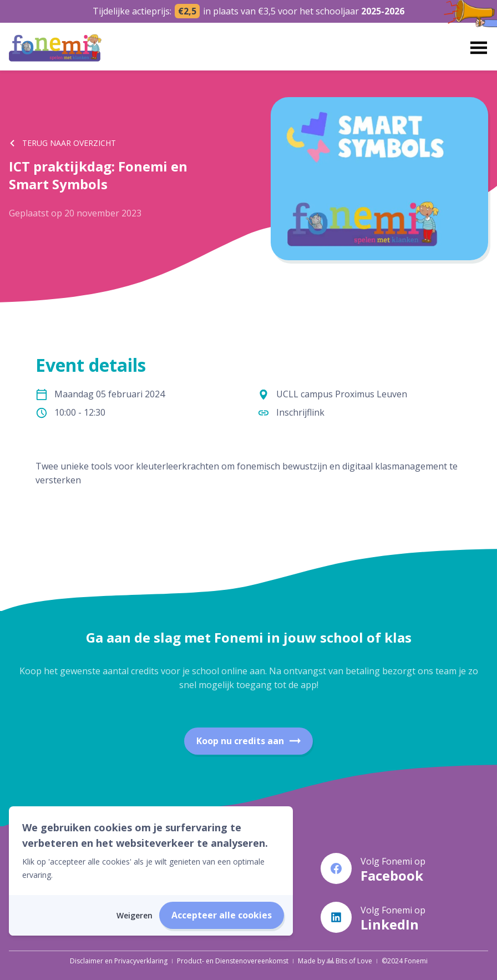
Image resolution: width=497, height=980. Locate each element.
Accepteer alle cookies (222, 915)
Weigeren (135, 915)
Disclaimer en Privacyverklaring (119, 961)
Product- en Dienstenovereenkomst (233, 961)
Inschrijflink (300, 412)
